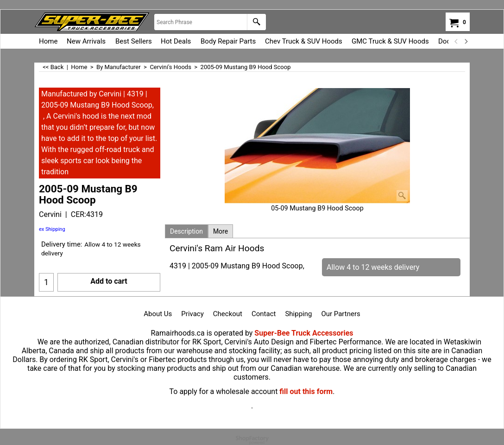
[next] (466, 41)
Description (186, 231)
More (220, 231)
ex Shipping (52, 229)
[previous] (456, 41)
